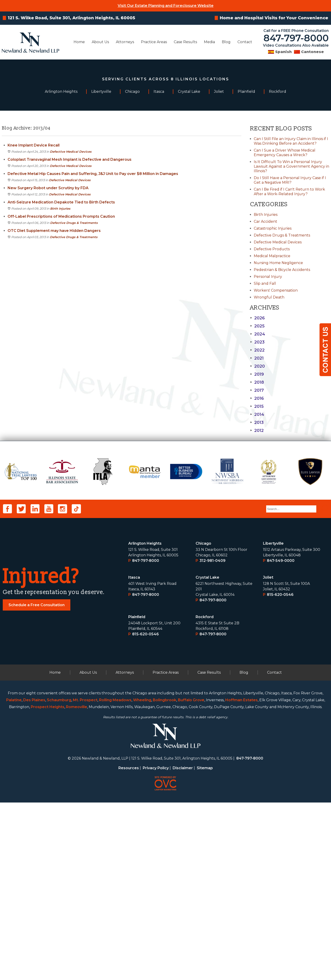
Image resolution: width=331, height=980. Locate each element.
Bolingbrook (165, 877)
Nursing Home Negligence (278, 263)
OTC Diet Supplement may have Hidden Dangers (54, 231)
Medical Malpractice (272, 256)
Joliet (268, 755)
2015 (257, 406)
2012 (257, 431)
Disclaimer (183, 945)
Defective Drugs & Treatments (74, 223)
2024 (258, 334)
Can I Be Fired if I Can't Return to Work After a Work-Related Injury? (289, 192)
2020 (257, 366)
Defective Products (272, 249)
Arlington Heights (145, 721)
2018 (257, 382)
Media (209, 42)
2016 (257, 398)
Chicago (203, 721)
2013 (257, 422)
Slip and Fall (265, 283)
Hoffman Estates (241, 877)
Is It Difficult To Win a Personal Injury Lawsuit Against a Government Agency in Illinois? (291, 166)
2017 (257, 390)
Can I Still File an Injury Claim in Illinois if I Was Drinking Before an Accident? (291, 141)
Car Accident (265, 221)
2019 (257, 374)
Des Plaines (34, 877)
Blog (226, 42)
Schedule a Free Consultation (37, 782)
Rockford (205, 794)
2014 (257, 414)
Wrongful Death (269, 297)
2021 (257, 358)
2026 (257, 318)
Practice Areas (154, 42)
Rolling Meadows (115, 877)
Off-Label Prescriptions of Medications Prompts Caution (61, 216)
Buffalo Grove (191, 877)
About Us (100, 42)
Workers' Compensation (276, 290)
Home (79, 42)
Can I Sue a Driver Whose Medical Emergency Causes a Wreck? (285, 153)
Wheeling (142, 877)
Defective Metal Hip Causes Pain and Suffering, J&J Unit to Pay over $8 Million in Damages (93, 174)
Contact (245, 42)
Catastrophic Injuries (273, 228)
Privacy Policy (156, 945)
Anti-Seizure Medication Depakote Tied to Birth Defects (61, 202)
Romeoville (77, 884)
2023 (257, 342)
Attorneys (125, 42)
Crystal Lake (207, 755)
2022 (257, 350)
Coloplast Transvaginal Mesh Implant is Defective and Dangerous (70, 159)
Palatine (14, 877)
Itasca (134, 755)
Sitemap (205, 945)
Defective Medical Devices (71, 152)
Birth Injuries (60, 208)
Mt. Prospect (85, 877)
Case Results (185, 42)
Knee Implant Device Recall (34, 145)
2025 (257, 326)
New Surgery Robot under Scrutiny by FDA (48, 188)
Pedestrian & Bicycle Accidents (282, 270)
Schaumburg (59, 877)
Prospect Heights (48, 884)
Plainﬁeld (137, 794)
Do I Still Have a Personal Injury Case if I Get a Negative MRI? (290, 180)
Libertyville (273, 721)
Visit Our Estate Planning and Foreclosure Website (166, 6)
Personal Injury (268, 277)
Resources (129, 945)
